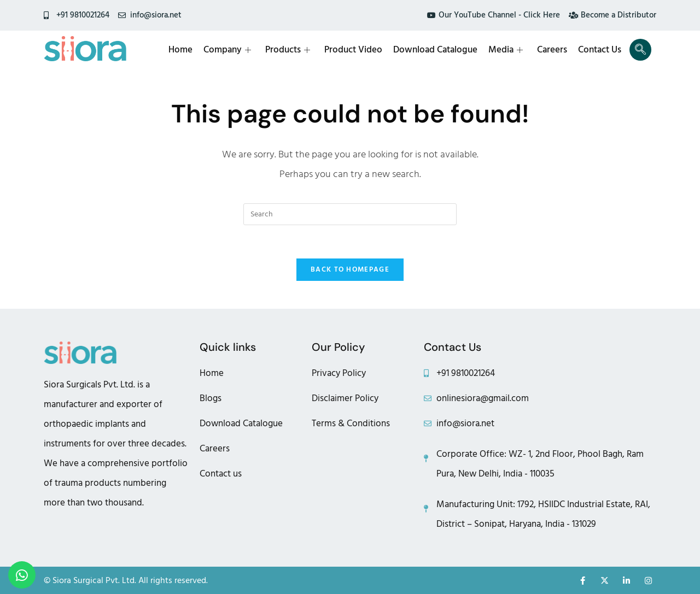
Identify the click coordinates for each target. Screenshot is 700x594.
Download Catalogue (435, 50)
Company (227, 50)
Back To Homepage (350, 269)
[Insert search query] (350, 214)
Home (180, 50)
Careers (552, 50)
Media (506, 50)
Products (288, 50)
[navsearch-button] (640, 50)
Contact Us (600, 50)
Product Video (353, 50)
